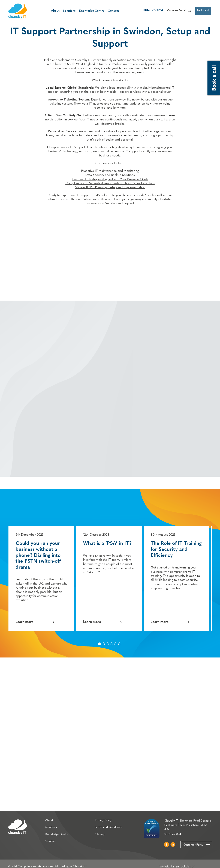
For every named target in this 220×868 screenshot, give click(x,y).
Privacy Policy (100, 822)
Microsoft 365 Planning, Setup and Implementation (110, 192)
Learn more (26, 621)
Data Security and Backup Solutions (110, 179)
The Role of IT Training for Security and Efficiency (177, 549)
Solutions (65, 11)
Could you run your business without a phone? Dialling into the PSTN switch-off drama (39, 555)
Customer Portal (169, 11)
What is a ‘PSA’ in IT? (109, 543)
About (51, 11)
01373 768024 (142, 11)
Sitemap (97, 837)
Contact (109, 11)
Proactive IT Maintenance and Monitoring (110, 175)
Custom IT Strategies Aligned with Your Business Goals (110, 184)
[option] (43, 578)
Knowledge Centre (87, 11)
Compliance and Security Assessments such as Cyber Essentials (110, 188)
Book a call (201, 11)
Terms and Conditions (106, 830)
